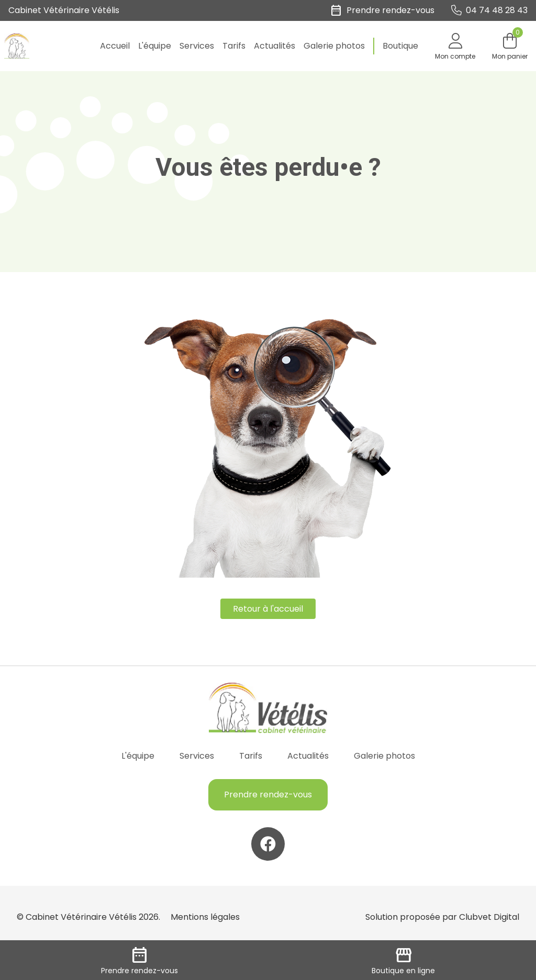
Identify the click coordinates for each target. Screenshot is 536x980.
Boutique (400, 46)
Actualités (275, 46)
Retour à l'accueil (268, 609)
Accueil (115, 46)
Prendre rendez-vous (268, 795)
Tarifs (234, 46)
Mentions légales (205, 917)
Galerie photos (334, 46)
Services (197, 46)
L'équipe (155, 46)
